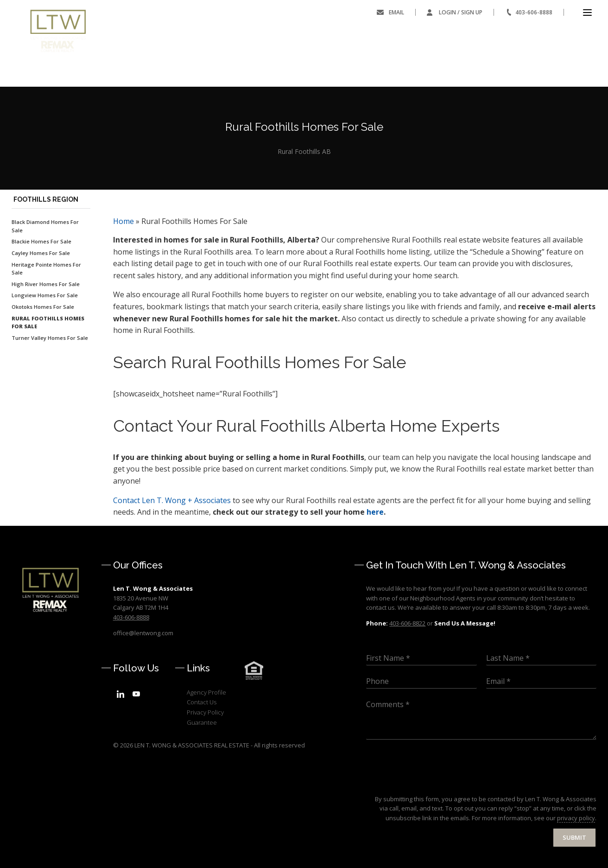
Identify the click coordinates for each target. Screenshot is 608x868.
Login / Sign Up (461, 12)
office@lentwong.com (143, 633)
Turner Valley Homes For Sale (50, 338)
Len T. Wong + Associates (172, 500)
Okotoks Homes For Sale (43, 307)
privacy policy (576, 818)
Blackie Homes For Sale (41, 241)
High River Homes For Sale (46, 284)
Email (396, 12)
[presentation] (437, 784)
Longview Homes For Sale (45, 295)
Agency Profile (206, 692)
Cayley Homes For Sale (41, 253)
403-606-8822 (407, 623)
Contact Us (202, 702)
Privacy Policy (205, 712)
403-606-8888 (534, 12)
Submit (574, 837)
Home (123, 221)
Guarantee (202, 722)
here (375, 512)
